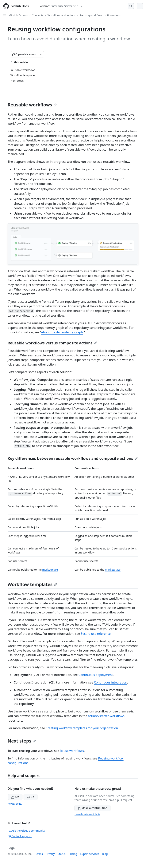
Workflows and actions (62, 15)
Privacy (50, 854)
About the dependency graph (62, 332)
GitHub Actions (18, 15)
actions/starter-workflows (106, 716)
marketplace (50, 570)
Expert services (90, 854)
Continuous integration (110, 682)
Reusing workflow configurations (100, 15)
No (31, 797)
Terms (39, 854)
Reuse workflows (72, 751)
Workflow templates (32, 584)
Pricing (73, 854)
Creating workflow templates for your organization (82, 728)
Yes (15, 797)
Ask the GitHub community (26, 831)
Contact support (20, 836)
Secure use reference (96, 634)
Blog (105, 854)
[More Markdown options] (41, 54)
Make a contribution (92, 808)
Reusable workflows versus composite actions (52, 343)
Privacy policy (15, 804)
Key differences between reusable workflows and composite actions (73, 458)
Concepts (38, 15)
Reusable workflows (32, 105)
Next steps (22, 741)
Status (62, 854)
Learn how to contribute (87, 814)
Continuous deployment (96, 675)
